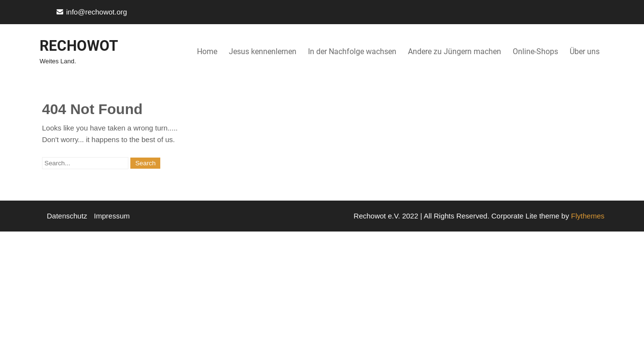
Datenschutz (67, 216)
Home (207, 51)
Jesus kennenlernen (263, 51)
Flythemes (587, 216)
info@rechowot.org (97, 12)
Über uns (585, 51)
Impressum (112, 216)
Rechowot (79, 46)
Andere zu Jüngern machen (455, 51)
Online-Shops (535, 51)
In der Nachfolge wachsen (352, 51)
